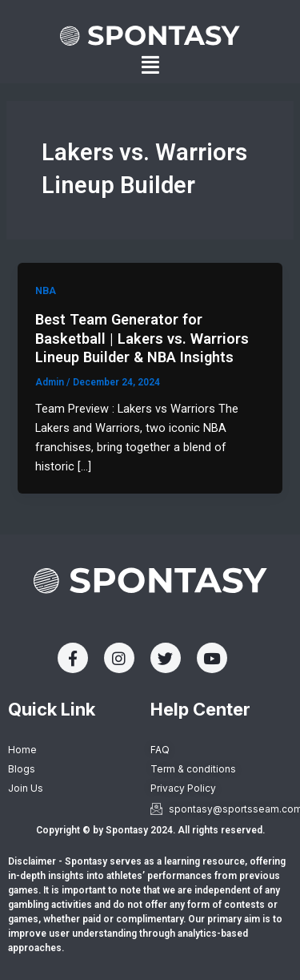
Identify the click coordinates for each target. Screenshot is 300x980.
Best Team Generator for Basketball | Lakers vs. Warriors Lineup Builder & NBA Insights (142, 338)
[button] (150, 66)
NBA (46, 290)
